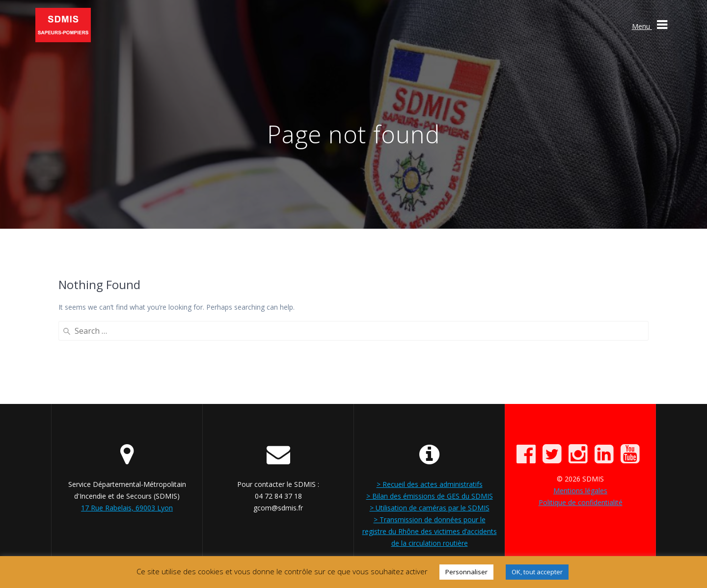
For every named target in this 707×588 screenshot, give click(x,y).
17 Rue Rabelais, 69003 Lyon (127, 508)
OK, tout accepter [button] (537, 572)
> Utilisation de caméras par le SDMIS (430, 508)
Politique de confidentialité (581, 502)
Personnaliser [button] (466, 572)
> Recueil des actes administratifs (430, 484)
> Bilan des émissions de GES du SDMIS (430, 496)
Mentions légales (580, 491)
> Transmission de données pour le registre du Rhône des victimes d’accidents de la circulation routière (430, 531)
